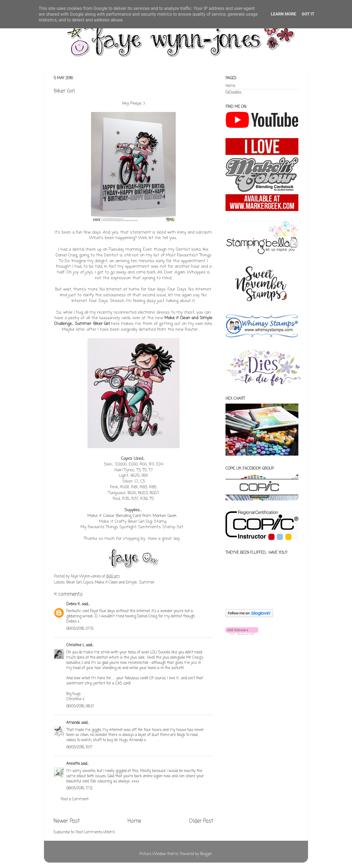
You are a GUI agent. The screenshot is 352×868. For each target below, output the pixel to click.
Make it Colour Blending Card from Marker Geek (132, 516)
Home (134, 821)
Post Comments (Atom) (95, 832)
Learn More (284, 14)
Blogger (206, 854)
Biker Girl (74, 583)
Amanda (73, 723)
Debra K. (73, 604)
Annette (73, 764)
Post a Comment (75, 799)
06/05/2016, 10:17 (79, 747)
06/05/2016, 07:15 (80, 629)
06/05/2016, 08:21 (80, 706)
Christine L (75, 645)
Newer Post (67, 821)
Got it (308, 14)
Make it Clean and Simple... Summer (125, 583)
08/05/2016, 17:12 (79, 788)
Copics (88, 583)
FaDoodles (233, 93)
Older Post (201, 821)
